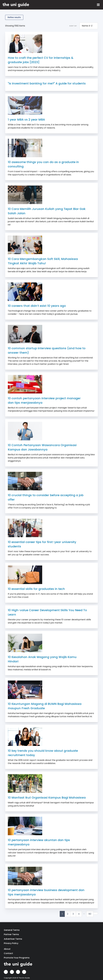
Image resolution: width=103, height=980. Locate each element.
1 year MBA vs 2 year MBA (26, 120)
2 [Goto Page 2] (68, 914)
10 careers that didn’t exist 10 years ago (37, 306)
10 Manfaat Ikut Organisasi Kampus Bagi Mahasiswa (47, 798)
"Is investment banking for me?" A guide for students (47, 83)
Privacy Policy (11, 943)
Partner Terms (11, 934)
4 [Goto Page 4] (79, 914)
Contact (8, 953)
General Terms (12, 930)
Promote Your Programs (17, 958)
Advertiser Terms (13, 939)
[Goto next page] (96, 913)
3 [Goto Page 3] (73, 914)
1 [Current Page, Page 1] (62, 914)
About (7, 949)
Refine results (14, 17)
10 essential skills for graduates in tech (36, 589)
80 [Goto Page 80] (90, 914)
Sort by (73, 26)
